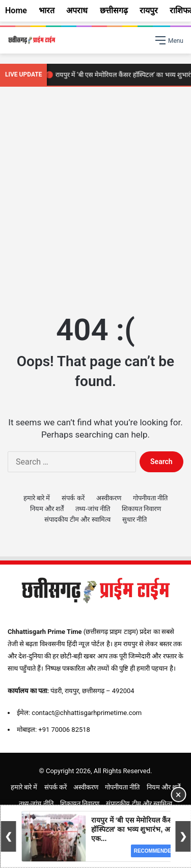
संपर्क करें (73, 498)
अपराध (77, 10)
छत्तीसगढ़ (114, 10)
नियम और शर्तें (47, 509)
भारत (47, 10)
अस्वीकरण (109, 498)
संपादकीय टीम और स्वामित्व (77, 519)
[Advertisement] (95, 198)
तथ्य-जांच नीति (93, 509)
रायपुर (149, 10)
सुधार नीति (134, 519)
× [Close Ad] (179, 795)
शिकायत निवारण (141, 509)
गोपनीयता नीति (150, 498)
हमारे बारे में (37, 498)
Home (16, 10)
